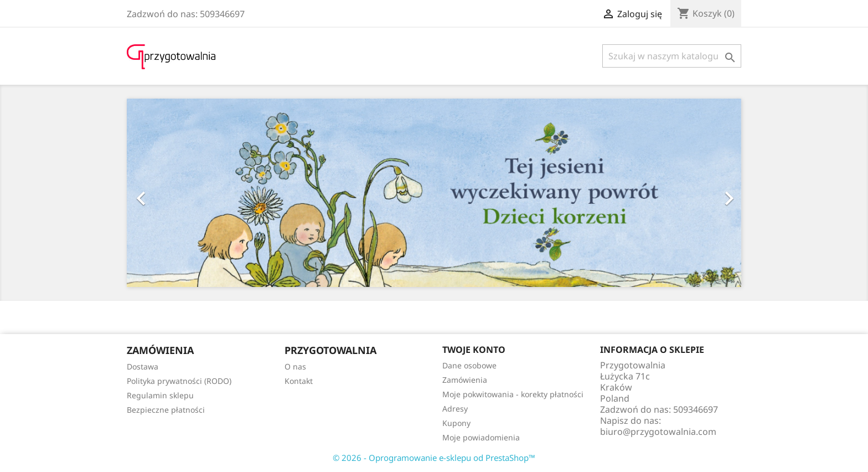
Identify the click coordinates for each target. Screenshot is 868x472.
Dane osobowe (469, 365)
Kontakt (299, 381)
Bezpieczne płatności (166, 410)
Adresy (455, 409)
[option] (434, 193)
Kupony (456, 423)
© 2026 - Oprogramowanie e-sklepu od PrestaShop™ (434, 458)
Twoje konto (474, 350)
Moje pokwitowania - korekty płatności (513, 394)
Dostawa (143, 366)
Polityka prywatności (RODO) (179, 381)
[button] (173, 193)
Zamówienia (465, 380)
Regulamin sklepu (160, 395)
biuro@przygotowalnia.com (658, 432)
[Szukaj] (672, 56)
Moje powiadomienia (481, 437)
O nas (295, 366)
